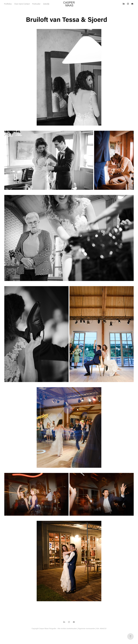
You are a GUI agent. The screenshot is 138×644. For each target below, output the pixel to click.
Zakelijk (46, 4)
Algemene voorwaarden (87, 628)
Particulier (36, 4)
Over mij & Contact (22, 4)
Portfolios (8, 4)
